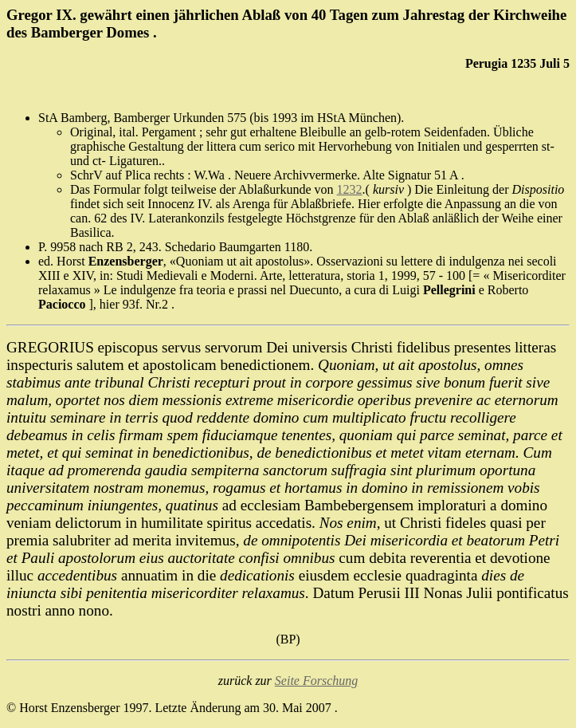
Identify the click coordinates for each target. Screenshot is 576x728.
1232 (350, 189)
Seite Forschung (316, 681)
